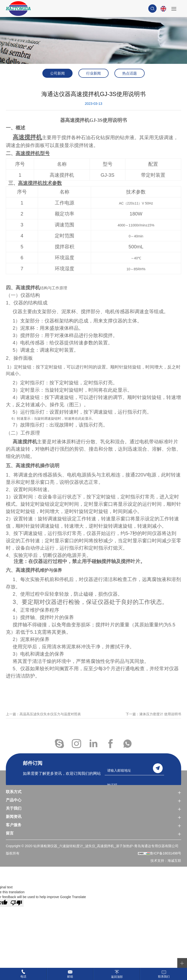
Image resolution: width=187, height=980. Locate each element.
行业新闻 (93, 73)
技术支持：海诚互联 (166, 861)
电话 (23, 977)
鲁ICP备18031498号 (166, 853)
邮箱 (70, 977)
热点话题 (130, 73)
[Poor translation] (16, 903)
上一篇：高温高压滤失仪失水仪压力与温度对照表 (43, 720)
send (158, 768)
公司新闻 (57, 73)
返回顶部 (117, 977)
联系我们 (164, 977)
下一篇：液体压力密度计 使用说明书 (153, 720)
